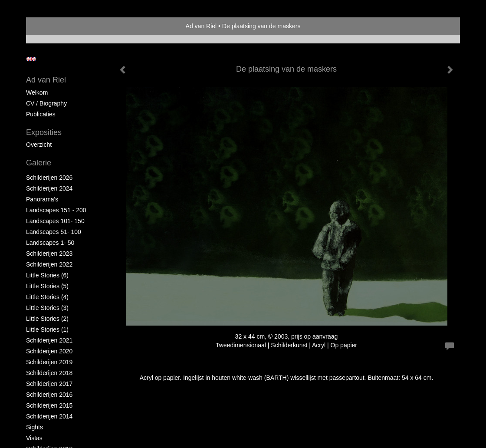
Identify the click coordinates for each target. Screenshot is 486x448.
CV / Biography (46, 103)
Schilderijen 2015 (49, 405)
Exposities (44, 132)
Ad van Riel (201, 26)
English (31, 59)
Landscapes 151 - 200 (56, 210)
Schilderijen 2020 (49, 351)
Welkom (37, 92)
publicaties (41, 114)
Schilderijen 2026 (49, 178)
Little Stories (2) (47, 319)
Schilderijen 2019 (49, 362)
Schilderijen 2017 (49, 384)
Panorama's (42, 199)
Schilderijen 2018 (49, 373)
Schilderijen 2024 (49, 188)
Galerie (39, 163)
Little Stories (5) (47, 286)
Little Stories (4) (47, 297)
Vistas (34, 438)
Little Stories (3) (47, 308)
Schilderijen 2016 (49, 395)
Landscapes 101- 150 (55, 221)
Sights (34, 427)
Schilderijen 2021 (49, 340)
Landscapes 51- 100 (54, 232)
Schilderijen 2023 (49, 254)
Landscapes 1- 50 (50, 243)
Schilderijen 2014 (49, 416)
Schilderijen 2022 (49, 264)
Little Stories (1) (47, 329)
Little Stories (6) (47, 275)
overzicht (39, 145)
